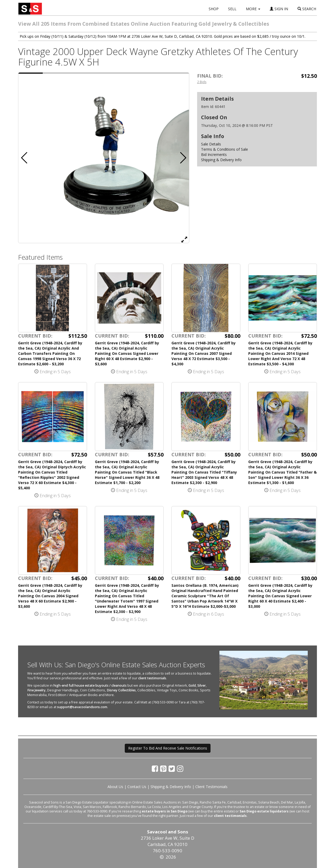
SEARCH (307, 9)
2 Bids (202, 82)
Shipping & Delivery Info (221, 160)
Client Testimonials (211, 787)
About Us (115, 787)
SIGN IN (279, 9)
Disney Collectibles (121, 690)
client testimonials (152, 678)
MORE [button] (253, 9)
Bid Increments (214, 154)
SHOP (214, 9)
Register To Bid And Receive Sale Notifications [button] (168, 748)
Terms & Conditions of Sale (225, 149)
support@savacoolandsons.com (82, 707)
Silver (202, 685)
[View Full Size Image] (184, 239)
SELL (232, 9)
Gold (192, 685)
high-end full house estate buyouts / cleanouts (90, 685)
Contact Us (137, 787)
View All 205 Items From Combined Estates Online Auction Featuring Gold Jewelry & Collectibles (144, 24)
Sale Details (211, 144)
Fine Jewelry (36, 690)
